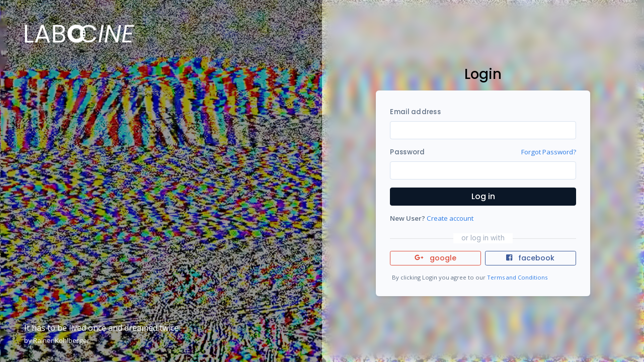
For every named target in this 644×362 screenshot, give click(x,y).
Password (407, 152)
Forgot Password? (549, 152)
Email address (415, 112)
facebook (530, 258)
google (435, 258)
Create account (450, 218)
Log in (483, 196)
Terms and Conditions (517, 277)
